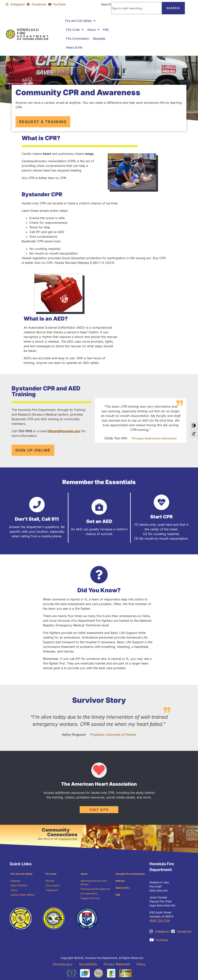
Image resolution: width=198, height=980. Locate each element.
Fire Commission (78, 39)
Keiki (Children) (19, 885)
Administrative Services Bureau (94, 883)
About (93, 30)
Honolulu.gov (63, 964)
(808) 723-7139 (160, 920)
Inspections (52, 890)
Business (15, 881)
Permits (50, 881)
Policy (141, 964)
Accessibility (88, 964)
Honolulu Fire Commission (130, 874)
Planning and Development (95, 889)
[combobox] (136, 8)
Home (14, 890)
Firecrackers (53, 885)
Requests (99, 39)
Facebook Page (68, 839)
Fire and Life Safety (80, 21)
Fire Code (75, 30)
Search (106, 4)
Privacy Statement (117, 964)
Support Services (90, 898)
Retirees (120, 881)
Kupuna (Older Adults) (23, 895)
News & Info (74, 47)
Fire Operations (89, 894)
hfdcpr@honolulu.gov (64, 431)
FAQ (106, 30)
